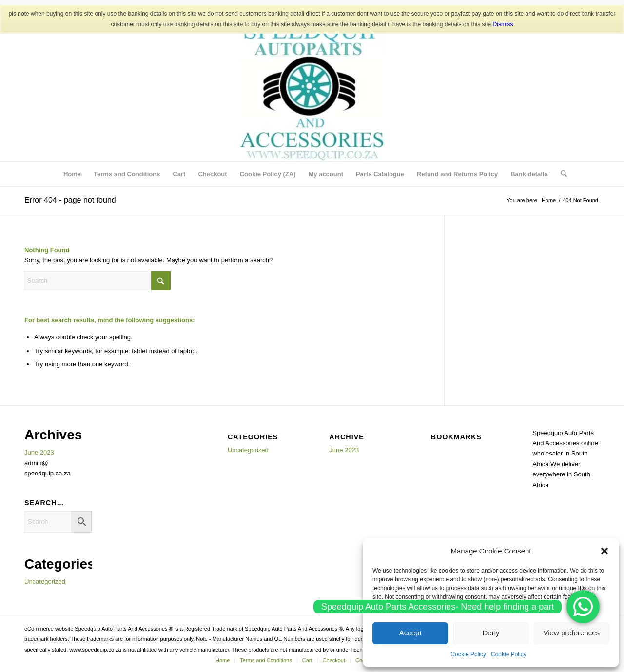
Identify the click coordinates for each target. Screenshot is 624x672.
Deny (491, 633)
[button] (604, 551)
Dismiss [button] (503, 24)
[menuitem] (72, 174)
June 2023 (39, 452)
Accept (410, 633)
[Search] (561, 174)
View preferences (572, 633)
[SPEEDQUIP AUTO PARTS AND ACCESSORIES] (312, 88)
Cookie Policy (468, 654)
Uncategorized (45, 582)
